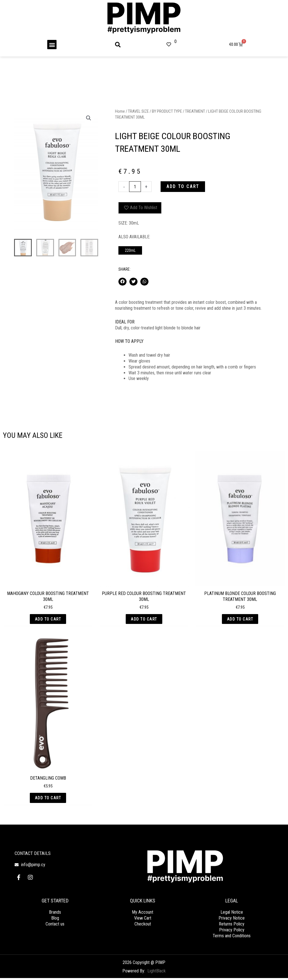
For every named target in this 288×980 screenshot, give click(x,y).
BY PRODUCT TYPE (167, 111)
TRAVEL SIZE (138, 111)
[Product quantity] (135, 187)
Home (120, 111)
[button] (52, 45)
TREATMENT (195, 111)
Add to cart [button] (48, 620)
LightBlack (157, 973)
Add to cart (184, 187)
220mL (130, 251)
